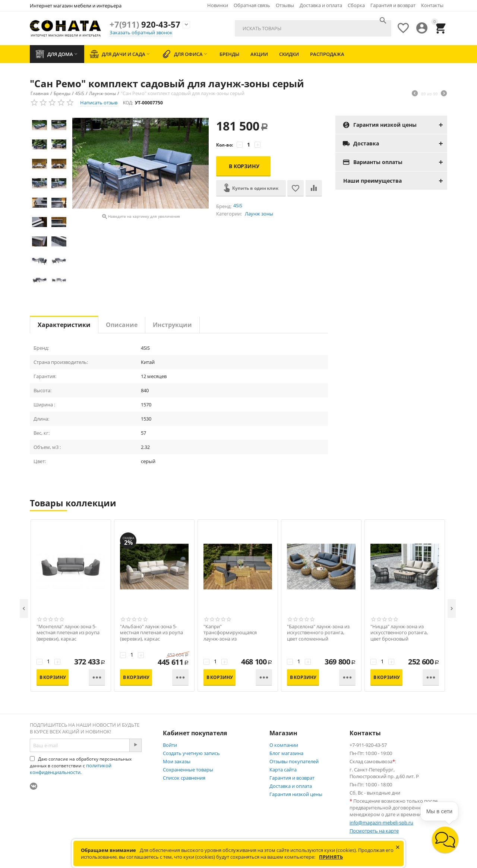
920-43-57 (145, 24)
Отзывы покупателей (294, 761)
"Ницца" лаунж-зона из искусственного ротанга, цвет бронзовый (399, 633)
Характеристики (64, 325)
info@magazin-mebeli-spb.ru (381, 823)
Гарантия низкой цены (296, 794)
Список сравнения (184, 778)
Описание (122, 325)
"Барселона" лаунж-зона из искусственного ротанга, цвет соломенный (318, 633)
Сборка (356, 5)
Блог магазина (286, 753)
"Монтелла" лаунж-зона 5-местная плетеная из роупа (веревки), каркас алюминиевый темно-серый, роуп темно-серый (70, 639)
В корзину (244, 166)
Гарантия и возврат (393, 5)
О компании (284, 745)
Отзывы (285, 5)
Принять (331, 857)
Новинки (218, 5)
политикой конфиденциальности (71, 769)
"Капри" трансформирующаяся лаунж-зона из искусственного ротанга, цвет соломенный (232, 639)
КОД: (128, 103)
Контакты (432, 5)
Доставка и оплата (321, 5)
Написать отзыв (99, 103)
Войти (170, 745)
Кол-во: (225, 145)
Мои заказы (177, 761)
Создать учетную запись (191, 753)
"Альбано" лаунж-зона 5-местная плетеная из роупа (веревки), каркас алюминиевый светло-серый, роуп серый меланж (154, 639)
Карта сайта (283, 770)
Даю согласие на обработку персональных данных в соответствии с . (81, 766)
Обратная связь (252, 5)
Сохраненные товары (188, 770)
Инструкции (172, 325)
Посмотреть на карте (374, 831)
